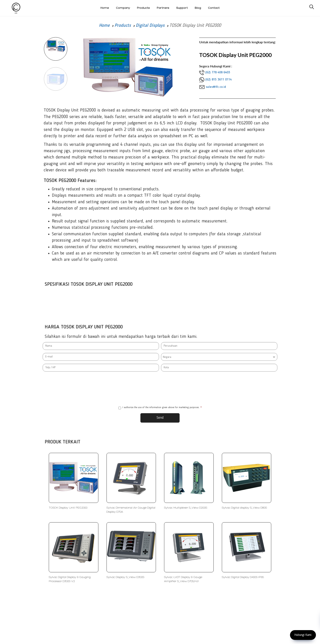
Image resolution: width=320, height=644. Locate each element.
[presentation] (160, 389)
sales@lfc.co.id (216, 87)
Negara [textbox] (167, 357)
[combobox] (219, 357)
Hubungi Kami (303, 635)
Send (160, 418)
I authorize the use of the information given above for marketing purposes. (160, 408)
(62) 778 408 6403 (218, 73)
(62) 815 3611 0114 (218, 80)
